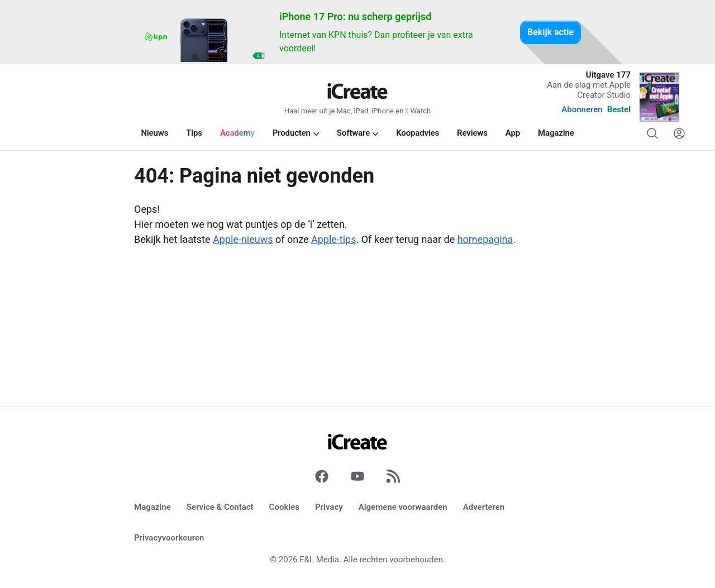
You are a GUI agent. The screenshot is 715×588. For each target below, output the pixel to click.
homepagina (485, 239)
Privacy (329, 507)
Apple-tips (334, 239)
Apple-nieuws (243, 239)
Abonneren (582, 109)
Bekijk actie (550, 32)
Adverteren (484, 507)
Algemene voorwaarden (403, 507)
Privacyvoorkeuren (169, 538)
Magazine (152, 507)
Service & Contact (220, 507)
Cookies (284, 507)
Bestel (619, 109)
